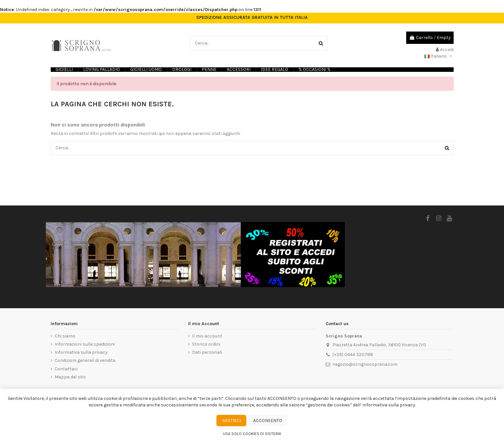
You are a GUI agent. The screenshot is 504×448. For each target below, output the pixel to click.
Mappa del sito (70, 377)
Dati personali (207, 352)
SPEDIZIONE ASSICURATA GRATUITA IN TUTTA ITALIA (252, 18)
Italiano (439, 56)
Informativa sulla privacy (81, 352)
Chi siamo (65, 336)
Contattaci (66, 369)
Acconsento (268, 421)
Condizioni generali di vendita (85, 360)
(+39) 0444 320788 (353, 355)
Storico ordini (206, 344)
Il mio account (207, 336)
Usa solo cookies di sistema (252, 434)
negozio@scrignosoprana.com (365, 364)
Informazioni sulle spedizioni (85, 344)
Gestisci (232, 421)
